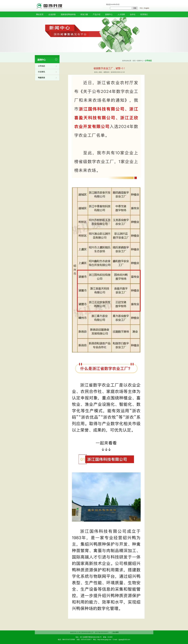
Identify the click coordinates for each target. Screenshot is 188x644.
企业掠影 (52, 14)
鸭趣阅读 (41, 78)
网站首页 (40, 14)
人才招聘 (121, 14)
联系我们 (144, 14)
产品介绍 (97, 14)
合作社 (133, 14)
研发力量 (84, 14)
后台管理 (116, 632)
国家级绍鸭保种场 (68, 14)
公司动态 (41, 66)
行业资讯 (41, 72)
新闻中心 (109, 14)
